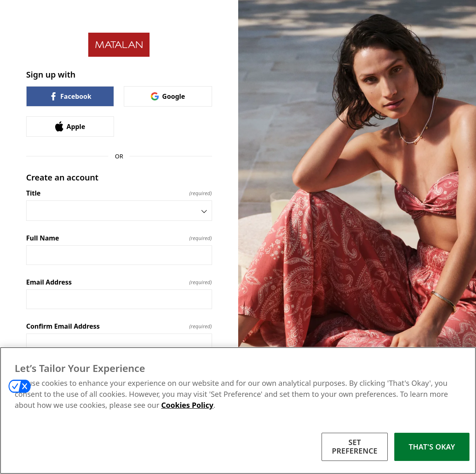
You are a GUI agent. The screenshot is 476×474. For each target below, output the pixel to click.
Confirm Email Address (119, 326)
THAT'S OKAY (432, 447)
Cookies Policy (188, 405)
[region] (238, 411)
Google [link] (168, 96)
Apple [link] (70, 126)
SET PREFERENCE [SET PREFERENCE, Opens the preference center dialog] (355, 447)
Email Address (119, 282)
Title (119, 193)
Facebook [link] (70, 96)
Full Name (119, 238)
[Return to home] (119, 45)
